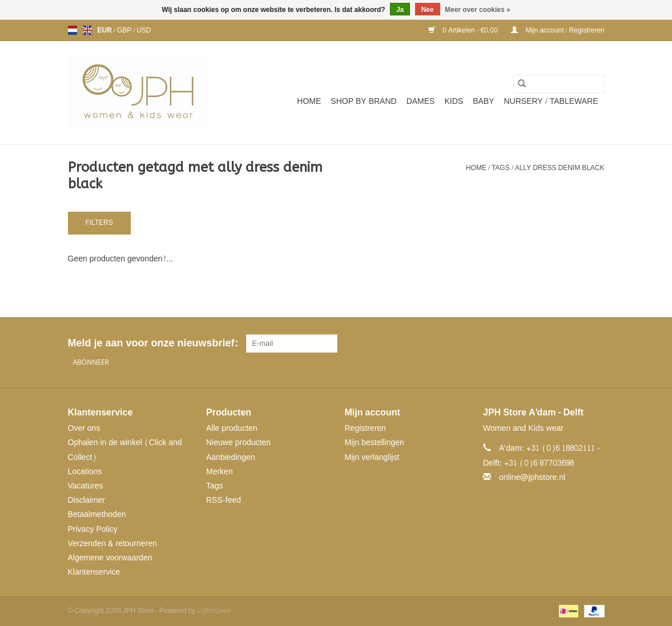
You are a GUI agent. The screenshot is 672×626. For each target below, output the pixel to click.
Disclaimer (86, 500)
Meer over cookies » (478, 10)
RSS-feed (224, 500)
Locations (85, 472)
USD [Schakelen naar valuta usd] (144, 30)
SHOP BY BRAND (363, 101)
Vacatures (86, 486)
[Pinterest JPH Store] (574, 344)
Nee (428, 10)
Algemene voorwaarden (110, 558)
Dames (421, 101)
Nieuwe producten (238, 443)
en (87, 30)
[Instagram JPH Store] (595, 344)
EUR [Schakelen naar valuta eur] (106, 30)
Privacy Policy (93, 529)
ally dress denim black (560, 168)
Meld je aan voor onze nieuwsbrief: (153, 343)
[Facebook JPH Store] (554, 344)
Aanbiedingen (231, 457)
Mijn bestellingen (375, 443)
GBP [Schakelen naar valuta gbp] (125, 30)
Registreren (365, 428)
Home (309, 101)
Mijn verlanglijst (372, 457)
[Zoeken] (559, 84)
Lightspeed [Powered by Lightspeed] (214, 611)
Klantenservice (94, 572)
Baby (483, 101)
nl (73, 30)
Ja (400, 10)
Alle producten (232, 428)
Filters (99, 223)
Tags (501, 168)
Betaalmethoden (97, 514)
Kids (454, 101)
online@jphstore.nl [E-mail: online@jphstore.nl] (532, 477)
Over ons (84, 428)
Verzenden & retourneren (112, 544)
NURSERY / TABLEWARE (551, 101)
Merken (220, 472)
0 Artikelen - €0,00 (464, 30)
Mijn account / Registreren (558, 30)
